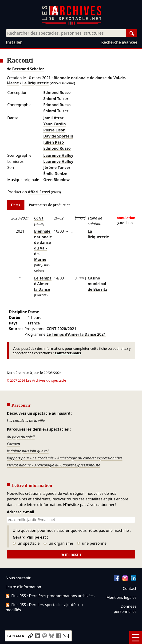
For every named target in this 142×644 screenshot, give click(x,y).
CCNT (39, 218)
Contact (130, 588)
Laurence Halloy (58, 155)
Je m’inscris (71, 554)
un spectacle (26, 543)
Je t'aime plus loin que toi (28, 451)
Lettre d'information (23, 587)
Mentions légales (121, 597)
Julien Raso (53, 142)
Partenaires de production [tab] (50, 205)
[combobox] (66, 33)
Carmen (13, 444)
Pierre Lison (54, 130)
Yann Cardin (55, 124)
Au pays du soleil (21, 437)
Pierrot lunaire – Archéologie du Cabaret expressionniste (53, 465)
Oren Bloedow (56, 180)
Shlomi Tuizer (56, 99)
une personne (92, 543)
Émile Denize (55, 174)
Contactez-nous (68, 353)
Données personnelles (125, 609)
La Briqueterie (36, 83)
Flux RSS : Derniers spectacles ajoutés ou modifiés (44, 607)
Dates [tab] (16, 205)
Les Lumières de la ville (26, 421)
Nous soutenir (18, 578)
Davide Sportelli (58, 136)
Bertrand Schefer (28, 69)
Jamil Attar (53, 118)
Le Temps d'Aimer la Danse (43, 284)
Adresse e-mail (21, 512)
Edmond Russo (57, 93)
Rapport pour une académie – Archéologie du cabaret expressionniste (65, 458)
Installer (14, 42)
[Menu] (136, 638)
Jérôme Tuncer (57, 168)
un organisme (58, 543)
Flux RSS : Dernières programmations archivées (50, 596)
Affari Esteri (39, 192)
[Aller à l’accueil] (72, 24)
